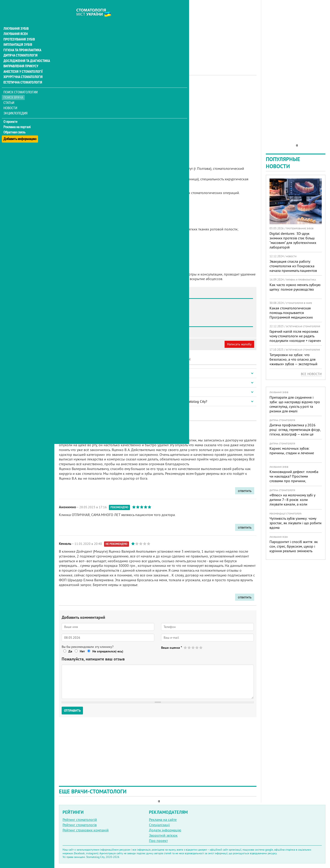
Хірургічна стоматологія (22, 69)
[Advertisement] (158, 32)
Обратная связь (15, 124)
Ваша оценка (172, 648)
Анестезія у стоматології (22, 63)
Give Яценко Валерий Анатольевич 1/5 (186, 648)
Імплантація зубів (17, 36)
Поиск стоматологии (20, 84)
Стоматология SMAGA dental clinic (98, 331)
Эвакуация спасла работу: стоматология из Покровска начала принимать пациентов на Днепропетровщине (293, 268)
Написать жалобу (239, 344)
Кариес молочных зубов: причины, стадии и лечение (292, 451)
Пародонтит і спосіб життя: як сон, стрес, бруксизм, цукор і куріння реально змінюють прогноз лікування (294, 549)
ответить (245, 491)
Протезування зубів (19, 30)
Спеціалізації (159, 825)
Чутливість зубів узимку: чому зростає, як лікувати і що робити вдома (296, 523)
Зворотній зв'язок (163, 835)
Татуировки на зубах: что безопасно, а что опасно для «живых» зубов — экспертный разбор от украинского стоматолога (293, 364)
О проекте (11, 113)
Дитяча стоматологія (20, 47)
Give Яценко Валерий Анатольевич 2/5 (189, 648)
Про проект (158, 841)
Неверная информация (122, 344)
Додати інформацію (165, 830)
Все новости (311, 374)
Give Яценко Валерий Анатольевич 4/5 (197, 648)
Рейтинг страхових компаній (86, 830)
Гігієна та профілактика (22, 41)
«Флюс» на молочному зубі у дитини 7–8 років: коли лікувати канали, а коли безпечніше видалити (292, 502)
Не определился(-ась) (108, 651)
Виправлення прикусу (20, 58)
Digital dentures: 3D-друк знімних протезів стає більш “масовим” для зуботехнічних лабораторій (293, 240)
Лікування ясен (15, 25)
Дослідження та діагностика (26, 52)
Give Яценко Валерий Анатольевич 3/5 (193, 648)
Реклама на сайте (163, 819)
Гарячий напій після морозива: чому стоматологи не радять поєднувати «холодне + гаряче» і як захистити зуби (295, 338)
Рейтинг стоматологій (80, 819)
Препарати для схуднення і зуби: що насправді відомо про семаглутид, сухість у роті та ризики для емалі (295, 404)
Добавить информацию (20, 129)
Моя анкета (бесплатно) (81, 344)
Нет (82, 651)
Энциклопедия (16, 105)
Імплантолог (119, 88)
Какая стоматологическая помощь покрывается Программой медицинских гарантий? (291, 315)
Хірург (135, 88)
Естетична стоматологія (22, 74)
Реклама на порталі (17, 119)
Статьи (9, 94)
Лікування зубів (16, 19)
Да (70, 651)
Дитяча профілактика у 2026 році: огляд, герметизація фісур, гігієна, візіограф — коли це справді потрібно (295, 432)
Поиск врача (14, 89)
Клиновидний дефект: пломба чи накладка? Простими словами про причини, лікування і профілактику (294, 479)
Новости (11, 100)
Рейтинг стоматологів (80, 825)
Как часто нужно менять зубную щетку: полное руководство (295, 287)
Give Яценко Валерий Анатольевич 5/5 (201, 648)
